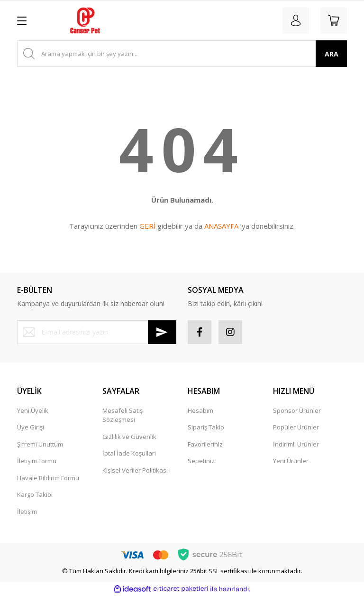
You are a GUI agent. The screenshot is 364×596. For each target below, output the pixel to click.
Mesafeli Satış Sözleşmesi (123, 415)
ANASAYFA (221, 226)
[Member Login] (296, 20)
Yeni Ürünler (291, 461)
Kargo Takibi (35, 494)
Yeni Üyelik (33, 410)
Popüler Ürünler (296, 427)
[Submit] (162, 332)
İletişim (27, 512)
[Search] (182, 54)
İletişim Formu (37, 461)
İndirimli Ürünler (296, 444)
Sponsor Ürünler (297, 410)
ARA (332, 54)
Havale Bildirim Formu (48, 478)
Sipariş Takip (206, 427)
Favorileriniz (205, 444)
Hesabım (200, 410)
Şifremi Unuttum (40, 444)
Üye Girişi (31, 427)
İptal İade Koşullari (129, 453)
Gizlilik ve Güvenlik (129, 437)
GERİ (147, 226)
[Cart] (334, 20)
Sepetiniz (201, 461)
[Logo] (85, 20)
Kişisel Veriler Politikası (135, 470)
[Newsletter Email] (97, 332)
